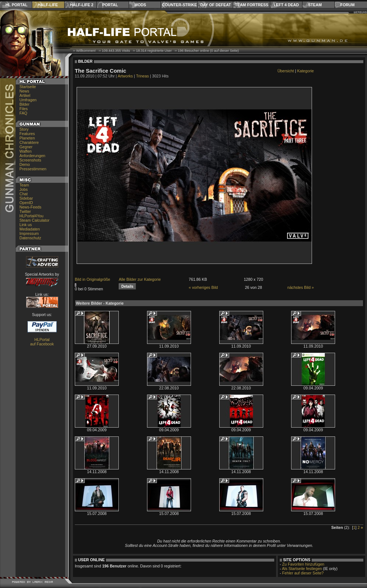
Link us (26, 225)
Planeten (27, 138)
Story (24, 129)
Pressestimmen (33, 169)
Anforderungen (32, 156)
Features (27, 134)
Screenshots (30, 160)
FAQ (23, 113)
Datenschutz (30, 238)
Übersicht (286, 71)
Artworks (125, 76)
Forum (347, 5)
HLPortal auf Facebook (42, 342)
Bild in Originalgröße (93, 279)
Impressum (29, 233)
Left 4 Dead (286, 5)
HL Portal (16, 5)
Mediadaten (30, 229)
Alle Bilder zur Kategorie (140, 279)
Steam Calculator (34, 220)
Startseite (28, 87)
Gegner (26, 147)
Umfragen (28, 100)
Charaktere (29, 142)
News (24, 91)
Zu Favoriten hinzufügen (303, 564)
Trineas (142, 76)
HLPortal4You (31, 216)
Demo (25, 164)
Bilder (24, 104)
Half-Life (48, 5)
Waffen (25, 151)
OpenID (26, 203)
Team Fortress (252, 5)
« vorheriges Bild (203, 287)
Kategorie (305, 71)
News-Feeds (30, 207)
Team (24, 185)
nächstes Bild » (301, 287)
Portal (110, 5)
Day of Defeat (216, 5)
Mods (140, 5)
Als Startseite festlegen (302, 569)
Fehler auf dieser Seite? (303, 573)
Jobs (24, 189)
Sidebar (26, 198)
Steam (315, 5)
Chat (24, 194)
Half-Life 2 (82, 5)
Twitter (25, 211)
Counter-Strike (179, 5)
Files (24, 109)
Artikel (25, 95)
